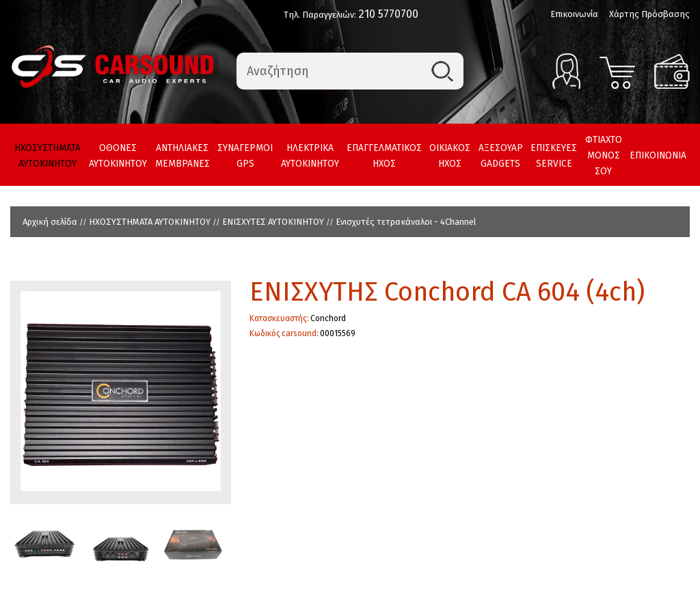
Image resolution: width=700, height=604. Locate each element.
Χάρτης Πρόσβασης (649, 14)
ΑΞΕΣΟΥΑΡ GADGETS (501, 156)
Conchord (328, 318)
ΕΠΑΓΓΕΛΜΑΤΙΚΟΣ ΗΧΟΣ (384, 156)
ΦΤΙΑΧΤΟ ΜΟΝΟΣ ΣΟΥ (604, 155)
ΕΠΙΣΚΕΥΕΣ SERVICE (554, 156)
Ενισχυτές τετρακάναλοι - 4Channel (406, 222)
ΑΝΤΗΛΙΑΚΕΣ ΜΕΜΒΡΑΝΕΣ (183, 156)
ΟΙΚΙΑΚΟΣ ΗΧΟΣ (450, 156)
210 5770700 (388, 14)
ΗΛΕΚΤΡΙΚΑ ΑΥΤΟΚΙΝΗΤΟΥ (310, 156)
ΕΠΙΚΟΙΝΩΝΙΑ (658, 155)
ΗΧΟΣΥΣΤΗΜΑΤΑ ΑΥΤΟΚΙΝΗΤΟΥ (48, 156)
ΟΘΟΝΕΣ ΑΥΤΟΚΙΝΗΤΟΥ (118, 156)
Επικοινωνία (574, 14)
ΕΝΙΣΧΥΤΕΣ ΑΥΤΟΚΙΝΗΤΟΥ (273, 222)
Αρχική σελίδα (50, 222)
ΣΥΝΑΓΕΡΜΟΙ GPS (245, 156)
